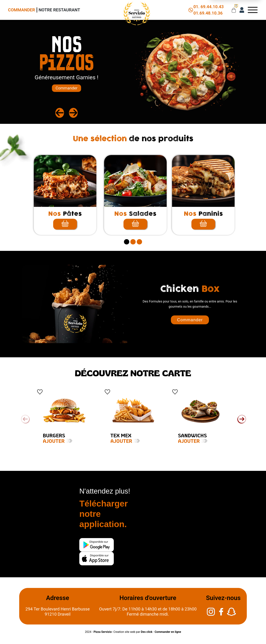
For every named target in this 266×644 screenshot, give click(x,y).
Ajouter (46, 441)
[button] (242, 419)
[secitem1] (127, 242)
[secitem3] (139, 242)
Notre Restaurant (59, 10)
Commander (22, 10)
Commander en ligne (168, 632)
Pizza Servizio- (103, 632)
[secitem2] (133, 242)
